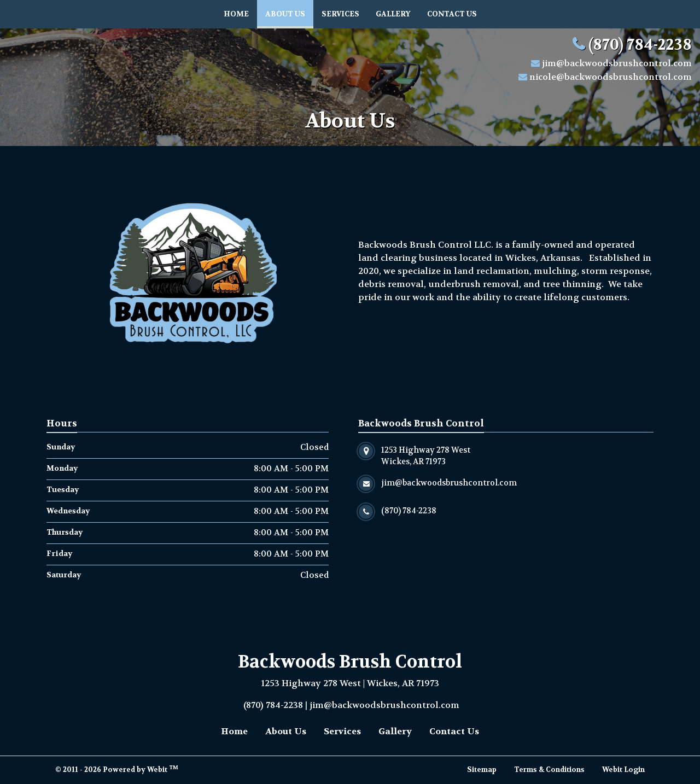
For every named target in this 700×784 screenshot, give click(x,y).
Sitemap (482, 770)
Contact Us (452, 14)
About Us (289, 11)
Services (340, 14)
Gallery (393, 14)
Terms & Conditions (549, 770)
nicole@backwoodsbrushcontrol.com (611, 77)
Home (236, 14)
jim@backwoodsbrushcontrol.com (617, 63)
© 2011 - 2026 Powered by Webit (117, 769)
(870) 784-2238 (640, 45)
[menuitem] (236, 14)
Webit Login (623, 770)
